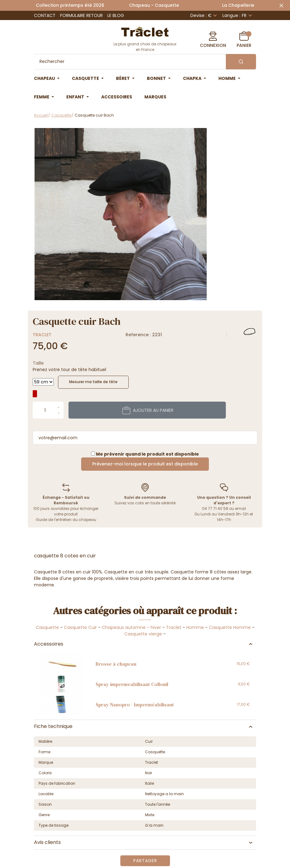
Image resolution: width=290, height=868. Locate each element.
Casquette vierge (143, 634)
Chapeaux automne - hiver (131, 627)
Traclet (42, 335)
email (240, 508)
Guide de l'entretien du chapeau (66, 520)
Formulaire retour (81, 15)
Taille (38, 363)
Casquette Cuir (80, 627)
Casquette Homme (230, 627)
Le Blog (116, 15)
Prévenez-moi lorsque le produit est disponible (145, 464)
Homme (195, 627)
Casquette (47, 627)
